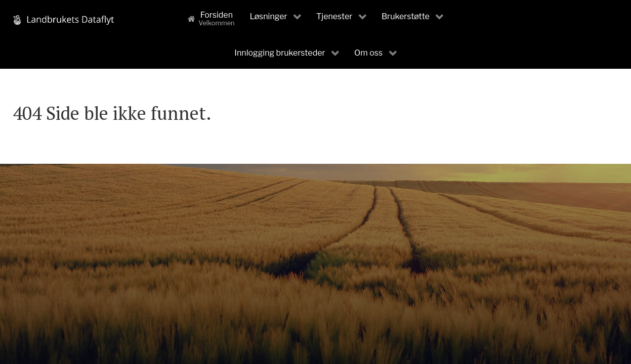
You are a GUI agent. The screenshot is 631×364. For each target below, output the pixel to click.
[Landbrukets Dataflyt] (64, 19)
